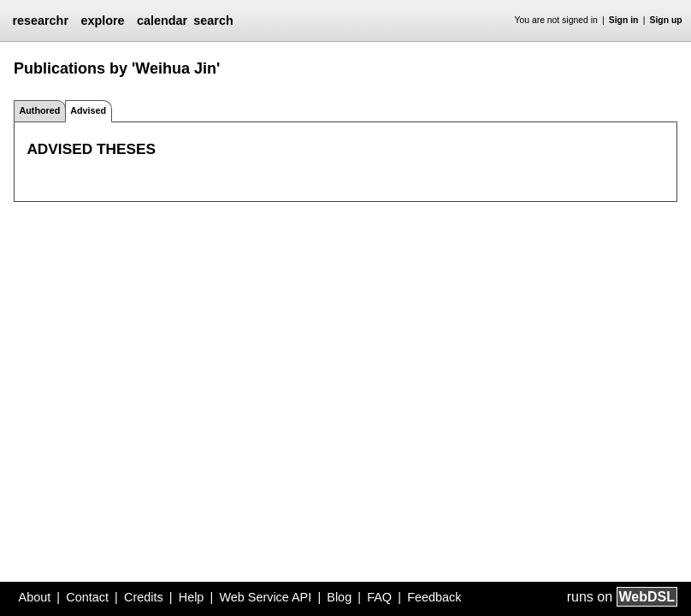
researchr (40, 21)
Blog (339, 597)
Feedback (434, 597)
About (35, 597)
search (213, 21)
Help (192, 597)
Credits (144, 597)
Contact (87, 597)
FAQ (379, 597)
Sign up (666, 20)
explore (102, 21)
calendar (162, 21)
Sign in (624, 20)
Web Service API (265, 597)
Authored (39, 110)
